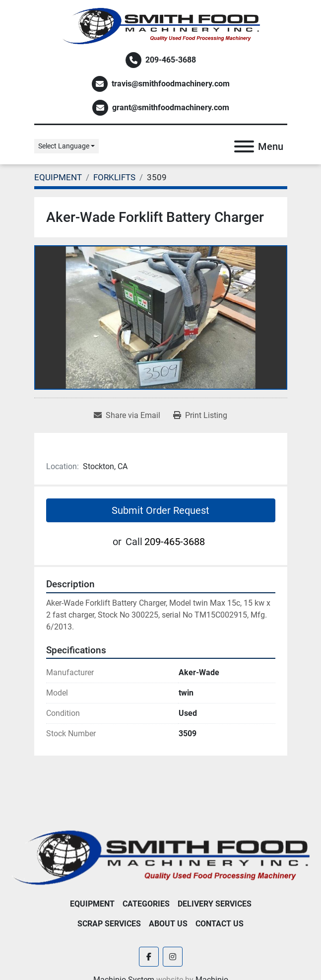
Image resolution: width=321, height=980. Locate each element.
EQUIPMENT (92, 904)
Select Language (64, 146)
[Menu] (244, 146)
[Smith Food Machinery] (160, 857)
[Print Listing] (200, 416)
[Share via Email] (127, 416)
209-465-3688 (171, 60)
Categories (146, 904)
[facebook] (149, 957)
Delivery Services (215, 904)
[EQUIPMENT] (58, 177)
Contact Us (220, 924)
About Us (168, 924)
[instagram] (173, 957)
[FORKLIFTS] (114, 177)
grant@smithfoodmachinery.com (171, 107)
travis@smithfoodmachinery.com (171, 84)
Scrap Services (109, 924)
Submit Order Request (160, 510)
